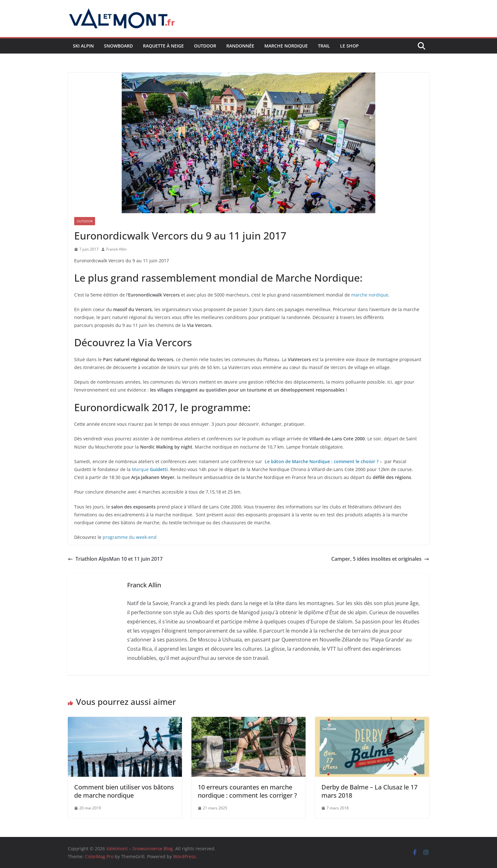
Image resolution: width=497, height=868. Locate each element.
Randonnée (240, 46)
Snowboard (118, 46)
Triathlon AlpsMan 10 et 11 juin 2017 (115, 559)
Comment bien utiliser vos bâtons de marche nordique (124, 791)
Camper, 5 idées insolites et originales (380, 559)
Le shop (349, 46)
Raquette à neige (163, 46)
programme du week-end (130, 537)
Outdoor (205, 46)
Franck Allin (116, 249)
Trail (324, 46)
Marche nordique (286, 46)
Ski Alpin (83, 46)
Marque (150, 469)
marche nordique (370, 295)
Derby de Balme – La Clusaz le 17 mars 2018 (369, 791)
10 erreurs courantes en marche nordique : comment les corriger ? (247, 791)
